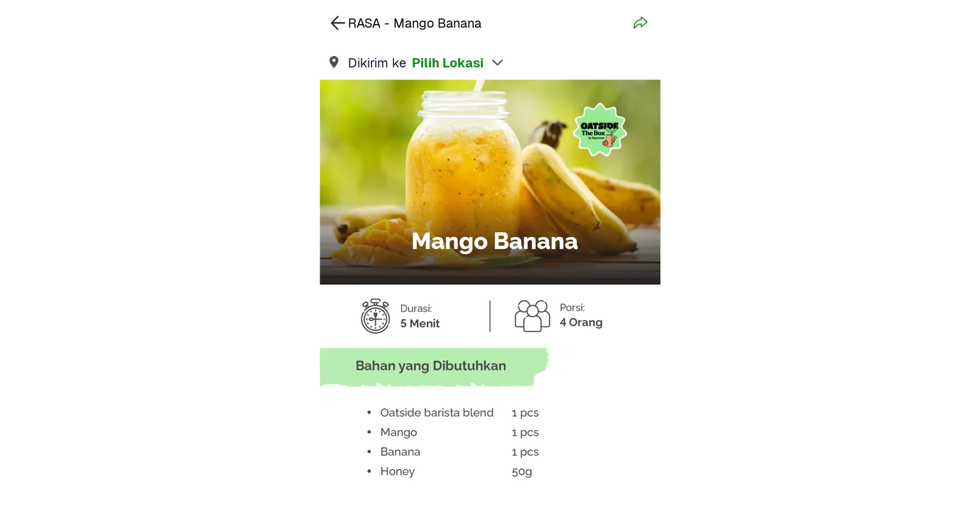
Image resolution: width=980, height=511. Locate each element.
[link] (490, 62)
